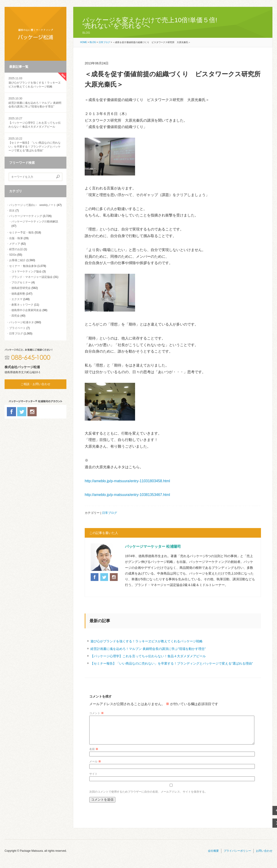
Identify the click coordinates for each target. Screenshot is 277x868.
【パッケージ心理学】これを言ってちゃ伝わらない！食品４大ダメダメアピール (35, 122)
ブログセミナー (21, 282)
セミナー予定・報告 (22, 233)
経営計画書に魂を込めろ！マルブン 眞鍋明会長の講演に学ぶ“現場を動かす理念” (35, 103)
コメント (96, 713)
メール (95, 767)
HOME (84, 42)
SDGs (13, 255)
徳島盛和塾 (18, 294)
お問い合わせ (264, 856)
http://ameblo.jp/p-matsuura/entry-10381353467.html (127, 495)
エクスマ (17, 299)
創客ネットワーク (22, 305)
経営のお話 (16, 249)
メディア (15, 244)
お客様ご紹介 (17, 260)
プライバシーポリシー (237, 856)
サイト (93, 779)
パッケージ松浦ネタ (22, 322)
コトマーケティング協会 (27, 271)
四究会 (16, 316)
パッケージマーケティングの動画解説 (35, 222)
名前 (94, 755)
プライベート (17, 328)
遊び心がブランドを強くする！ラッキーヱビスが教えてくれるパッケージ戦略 (35, 82)
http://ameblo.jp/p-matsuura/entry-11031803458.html (127, 481)
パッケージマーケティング (26, 216)
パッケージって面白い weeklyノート (33, 205)
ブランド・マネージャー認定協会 (32, 277)
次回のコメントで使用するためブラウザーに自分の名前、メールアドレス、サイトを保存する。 (148, 797)
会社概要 (213, 856)
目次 (12, 211)
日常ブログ (16, 334)
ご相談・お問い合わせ (35, 384)
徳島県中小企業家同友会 (27, 310)
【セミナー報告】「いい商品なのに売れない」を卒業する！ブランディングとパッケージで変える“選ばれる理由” (172, 663)
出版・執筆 (16, 238)
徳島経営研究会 (21, 288)
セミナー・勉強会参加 (23, 266)
